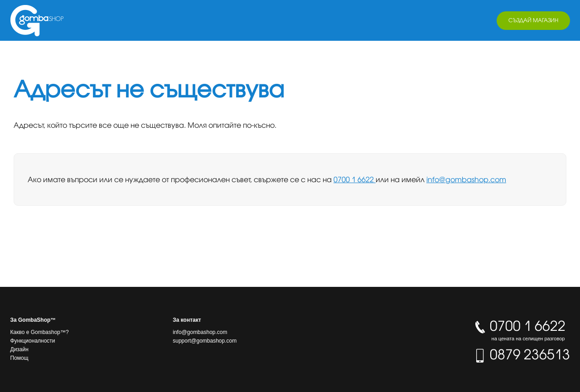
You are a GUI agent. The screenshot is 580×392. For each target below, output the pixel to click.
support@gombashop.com (205, 341)
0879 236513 (522, 354)
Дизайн (19, 349)
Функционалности (33, 341)
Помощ (19, 358)
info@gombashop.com (466, 179)
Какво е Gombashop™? (40, 332)
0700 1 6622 (355, 179)
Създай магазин (533, 20)
